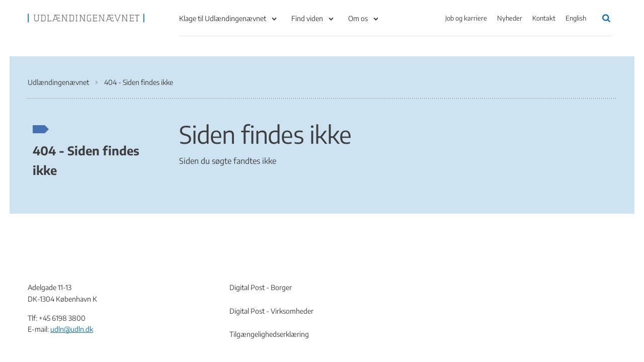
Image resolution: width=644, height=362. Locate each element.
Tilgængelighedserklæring (269, 334)
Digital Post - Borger (261, 287)
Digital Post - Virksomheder (271, 311)
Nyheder (510, 18)
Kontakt (544, 18)
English (576, 18)
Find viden (307, 18)
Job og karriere (466, 18)
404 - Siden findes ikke (86, 160)
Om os (358, 18)
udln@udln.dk (72, 329)
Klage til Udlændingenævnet (223, 18)
